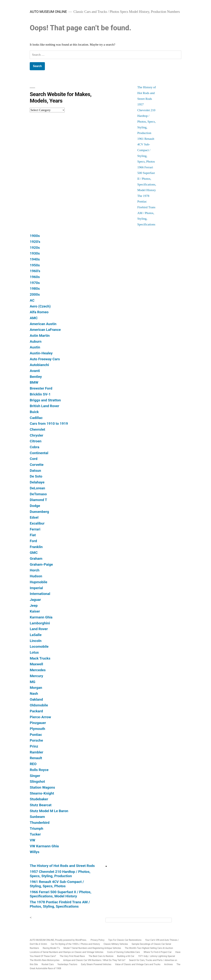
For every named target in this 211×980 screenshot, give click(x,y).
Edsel (34, 517)
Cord (34, 459)
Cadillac (36, 418)
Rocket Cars (48, 964)
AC (32, 300)
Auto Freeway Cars (45, 359)
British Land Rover (44, 406)
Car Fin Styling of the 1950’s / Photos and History (75, 944)
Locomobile (39, 646)
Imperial (36, 588)
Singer (35, 776)
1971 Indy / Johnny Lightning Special (156, 956)
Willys (34, 852)
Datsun (35, 471)
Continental (39, 453)
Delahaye (37, 482)
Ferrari (35, 529)
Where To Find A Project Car (158, 952)
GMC (34, 553)
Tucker (35, 834)
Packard (36, 711)
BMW (34, 382)
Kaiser (35, 611)
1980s (35, 289)
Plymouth (37, 729)
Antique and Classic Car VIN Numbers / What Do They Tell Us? (94, 960)
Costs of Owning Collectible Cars (123, 952)
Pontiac (36, 735)
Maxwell (36, 664)
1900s (35, 236)
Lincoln (36, 641)
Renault (36, 758)
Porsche (36, 740)
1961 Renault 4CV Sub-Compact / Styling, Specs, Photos (146, 150)
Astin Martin (40, 336)
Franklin (36, 547)
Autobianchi (39, 365)
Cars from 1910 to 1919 (49, 424)
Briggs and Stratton (45, 400)
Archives (168, 964)
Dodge (35, 506)
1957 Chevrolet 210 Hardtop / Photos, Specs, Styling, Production (60, 874)
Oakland (36, 699)
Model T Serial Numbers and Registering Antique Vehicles (92, 948)
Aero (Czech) (40, 306)
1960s (35, 277)
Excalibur (37, 523)
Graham (36, 559)
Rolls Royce (39, 770)
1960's (35, 271)
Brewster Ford (41, 388)
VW (32, 840)
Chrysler (37, 435)
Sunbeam (37, 817)
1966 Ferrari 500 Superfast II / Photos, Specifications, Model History (147, 179)
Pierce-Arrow (40, 717)
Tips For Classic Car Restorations (125, 940)
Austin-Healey (41, 353)
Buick (34, 412)
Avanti (35, 371)
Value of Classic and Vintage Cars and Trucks (138, 964)
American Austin (43, 324)
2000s (35, 294)
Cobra (34, 447)
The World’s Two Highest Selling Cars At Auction (149, 948)
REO (33, 764)
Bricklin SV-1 (40, 394)
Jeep (34, 606)
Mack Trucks (40, 658)
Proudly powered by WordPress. (71, 940)
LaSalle (36, 635)
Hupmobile (38, 582)
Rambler (36, 752)
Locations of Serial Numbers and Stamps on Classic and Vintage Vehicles (67, 952)
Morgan (36, 688)
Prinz (34, 746)
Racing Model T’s (51, 948)
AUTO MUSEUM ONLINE (48, 12)
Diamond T (38, 500)
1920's (35, 242)
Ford (33, 541)
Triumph (36, 828)
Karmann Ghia (41, 617)
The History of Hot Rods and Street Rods (147, 93)
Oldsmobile (39, 705)
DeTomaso (38, 494)
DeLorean (37, 488)
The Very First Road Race (72, 956)
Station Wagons (42, 787)
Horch (35, 570)
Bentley (36, 377)
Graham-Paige (41, 564)
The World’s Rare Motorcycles (45, 960)
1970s (35, 283)
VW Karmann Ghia (44, 846)
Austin (35, 347)
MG (33, 682)
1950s (35, 265)
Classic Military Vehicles (116, 944)
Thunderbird (40, 823)
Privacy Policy (97, 940)
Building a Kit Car (126, 956)
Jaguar (35, 600)
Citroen (36, 441)
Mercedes (38, 670)
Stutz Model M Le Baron (49, 811)
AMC (34, 318)
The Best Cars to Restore (101, 956)
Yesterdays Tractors (67, 964)
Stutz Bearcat (41, 805)
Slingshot (37, 781)
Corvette (37, 465)
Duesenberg (39, 512)
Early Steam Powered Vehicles (96, 964)
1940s (35, 259)
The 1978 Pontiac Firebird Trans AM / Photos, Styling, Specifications (60, 904)
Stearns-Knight (42, 793)
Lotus (34, 652)
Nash (34, 693)
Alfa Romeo (39, 312)
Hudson (36, 576)
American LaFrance (45, 330)
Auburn (36, 341)
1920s (35, 248)
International (40, 594)
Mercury (36, 676)
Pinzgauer (38, 723)
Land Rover (39, 629)
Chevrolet (37, 429)
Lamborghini (40, 623)
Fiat (33, 535)
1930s (35, 253)
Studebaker (39, 799)
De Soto (36, 476)
